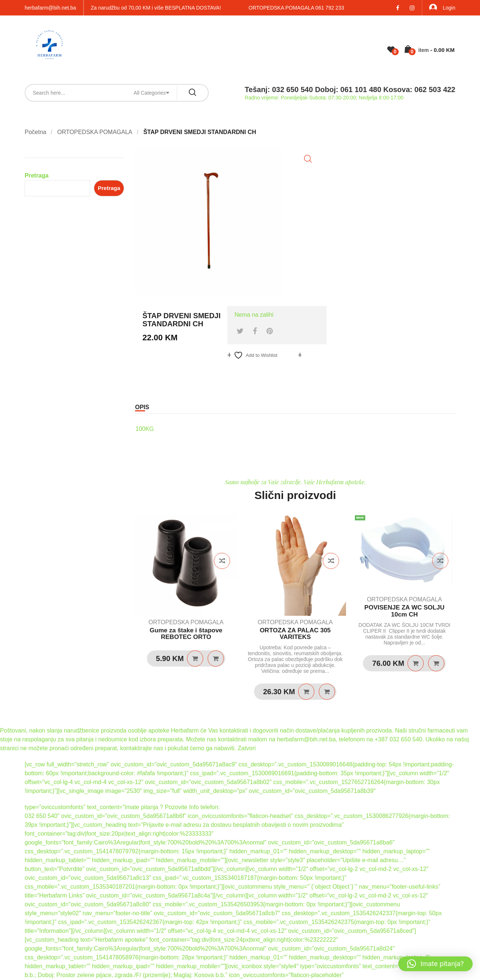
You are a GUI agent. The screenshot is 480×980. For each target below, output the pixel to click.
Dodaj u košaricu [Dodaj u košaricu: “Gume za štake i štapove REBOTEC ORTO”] (195, 658)
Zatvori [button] (247, 748)
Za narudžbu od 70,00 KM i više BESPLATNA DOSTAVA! (156, 8)
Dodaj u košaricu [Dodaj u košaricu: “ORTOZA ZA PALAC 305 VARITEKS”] (306, 692)
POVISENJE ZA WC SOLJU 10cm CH (405, 611)
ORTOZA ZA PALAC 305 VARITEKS (295, 634)
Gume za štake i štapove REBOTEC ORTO (186, 634)
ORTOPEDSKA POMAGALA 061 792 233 (296, 8)
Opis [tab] (142, 407)
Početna (36, 132)
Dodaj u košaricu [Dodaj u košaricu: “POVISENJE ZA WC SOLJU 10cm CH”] (416, 663)
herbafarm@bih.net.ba (50, 8)
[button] (308, 159)
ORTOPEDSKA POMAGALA (95, 132)
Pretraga (37, 175)
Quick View (216, 658)
